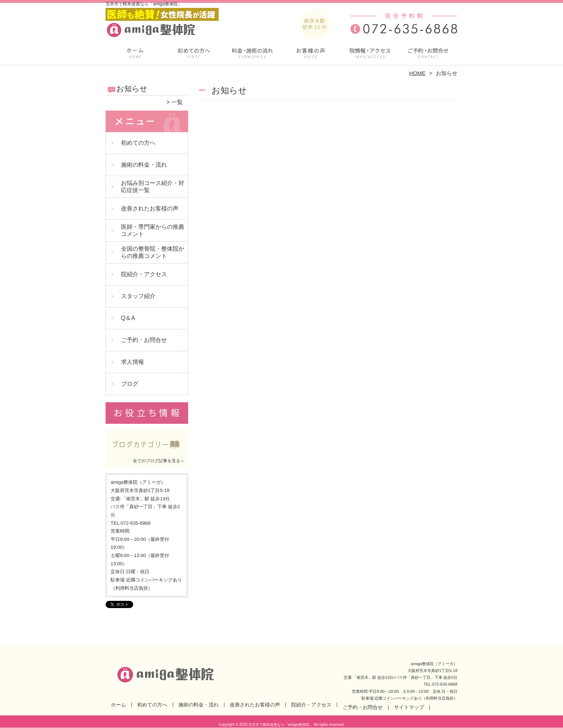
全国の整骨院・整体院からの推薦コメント (153, 252)
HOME (418, 73)
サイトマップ (409, 707)
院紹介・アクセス (369, 56)
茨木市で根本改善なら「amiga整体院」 (280, 725)
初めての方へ (194, 56)
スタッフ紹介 (138, 296)
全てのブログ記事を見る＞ (159, 461)
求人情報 (132, 362)
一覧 (177, 102)
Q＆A (128, 318)
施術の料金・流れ (252, 56)
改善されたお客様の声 (311, 56)
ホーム (135, 56)
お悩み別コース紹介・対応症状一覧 (153, 187)
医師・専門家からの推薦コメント (153, 230)
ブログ (130, 384)
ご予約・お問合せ (428, 56)
